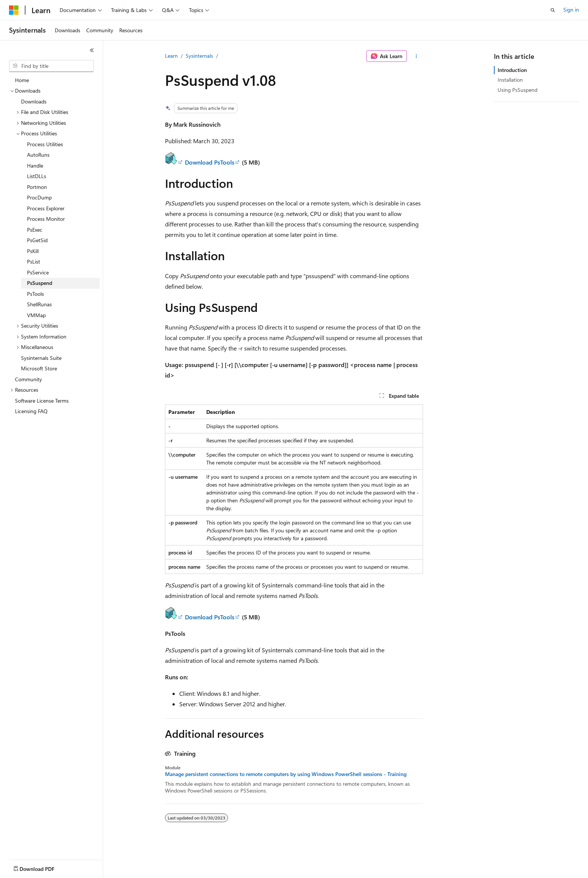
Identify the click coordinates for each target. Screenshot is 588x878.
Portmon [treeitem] (37, 187)
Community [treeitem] (28, 379)
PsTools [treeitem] (35, 294)
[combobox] (51, 66)
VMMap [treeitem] (36, 315)
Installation (510, 80)
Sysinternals (199, 56)
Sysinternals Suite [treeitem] (41, 358)
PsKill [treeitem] (33, 251)
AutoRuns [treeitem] (38, 155)
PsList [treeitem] (34, 261)
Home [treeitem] (22, 80)
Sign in (571, 10)
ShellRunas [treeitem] (39, 304)
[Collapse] (92, 50)
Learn (171, 56)
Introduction (512, 70)
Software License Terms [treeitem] (42, 401)
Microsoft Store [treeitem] (39, 368)
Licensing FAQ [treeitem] (31, 411)
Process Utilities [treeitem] (45, 144)
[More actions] (416, 56)
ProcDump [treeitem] (39, 197)
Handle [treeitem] (35, 166)
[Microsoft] (14, 10)
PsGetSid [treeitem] (37, 240)
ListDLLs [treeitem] (37, 176)
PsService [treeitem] (38, 272)
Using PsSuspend (517, 90)
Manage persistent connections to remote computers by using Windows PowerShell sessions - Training (286, 774)
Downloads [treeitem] (34, 101)
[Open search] (553, 10)
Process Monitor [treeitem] (46, 219)
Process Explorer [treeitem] (46, 208)
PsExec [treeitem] (35, 230)
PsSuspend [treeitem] (40, 283)
